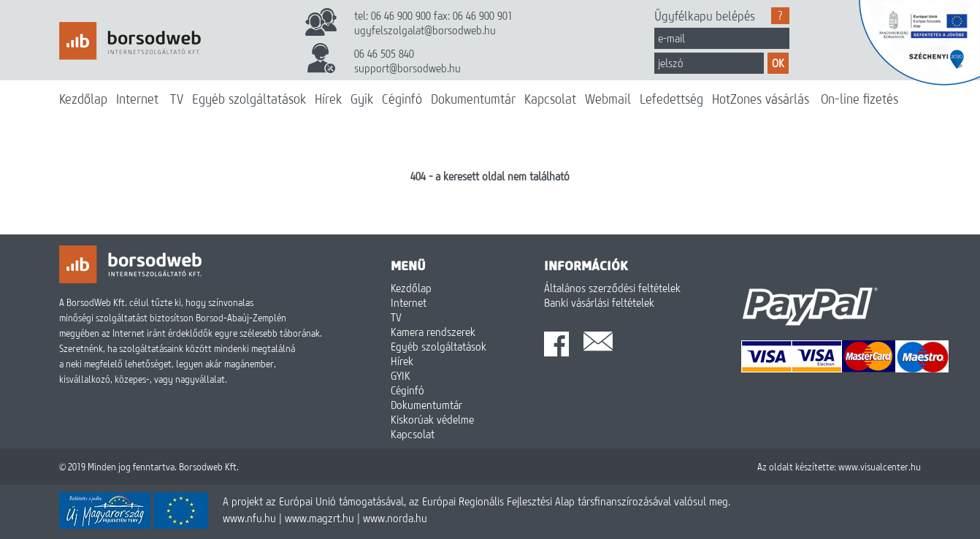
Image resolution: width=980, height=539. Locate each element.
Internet (137, 99)
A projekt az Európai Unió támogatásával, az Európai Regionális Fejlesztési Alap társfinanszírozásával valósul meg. (476, 501)
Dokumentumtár (473, 99)
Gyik (362, 99)
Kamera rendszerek (433, 332)
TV (177, 99)
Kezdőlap (83, 99)
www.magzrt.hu (319, 518)
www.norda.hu (395, 518)
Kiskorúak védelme (432, 419)
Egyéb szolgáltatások (249, 99)
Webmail (608, 99)
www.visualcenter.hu (880, 467)
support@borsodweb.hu (407, 68)
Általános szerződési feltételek (612, 288)
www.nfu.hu (249, 518)
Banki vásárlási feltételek (599, 302)
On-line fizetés (860, 99)
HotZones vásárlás (761, 99)
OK (778, 63)
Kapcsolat (550, 99)
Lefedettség (671, 99)
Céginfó (402, 99)
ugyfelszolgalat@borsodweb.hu (425, 30)
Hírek (328, 99)
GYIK (401, 375)
